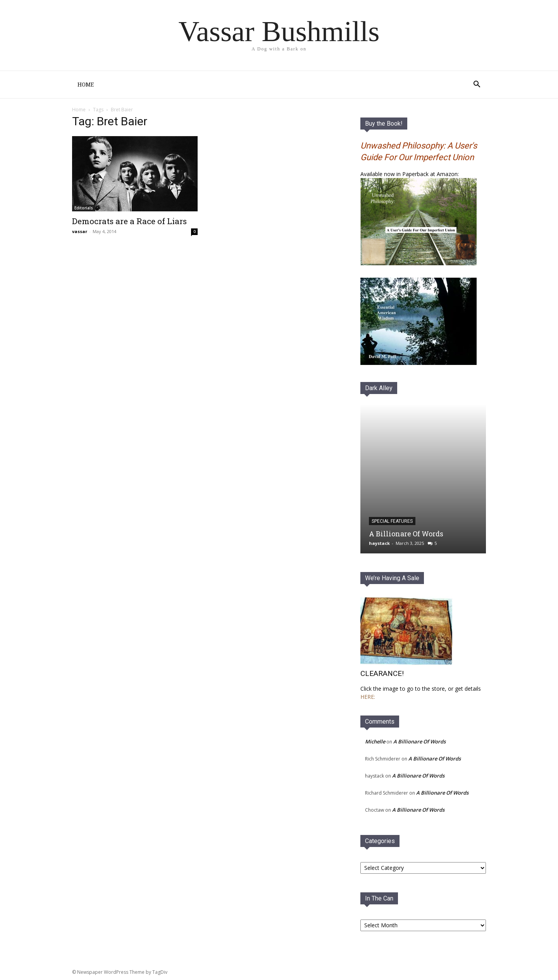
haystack (379, 544)
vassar (80, 232)
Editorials (84, 209)
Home (86, 85)
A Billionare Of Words (406, 534)
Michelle (375, 742)
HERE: (368, 697)
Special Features (392, 522)
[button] (477, 85)
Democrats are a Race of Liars (129, 222)
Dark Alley (379, 389)
